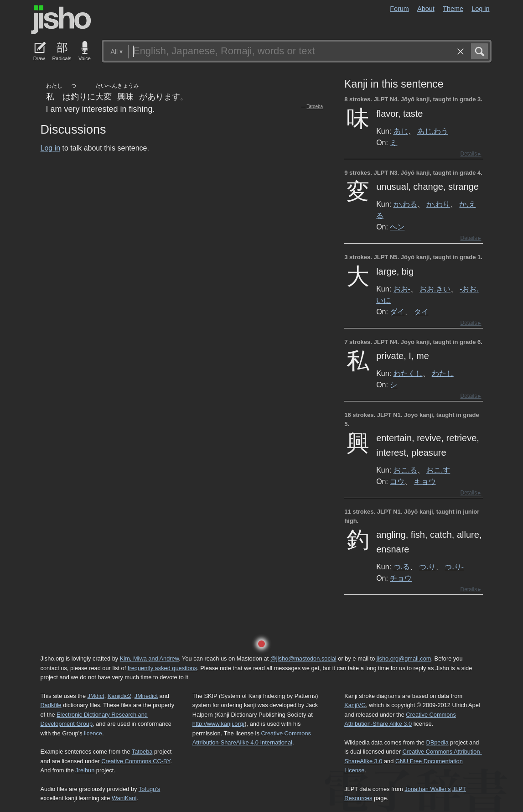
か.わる (405, 204)
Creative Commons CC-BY (136, 761)
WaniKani (124, 798)
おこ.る (405, 470)
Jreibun (85, 770)
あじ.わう (433, 131)
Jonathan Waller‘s (427, 789)
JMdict (96, 696)
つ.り (427, 567)
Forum (399, 9)
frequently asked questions (162, 668)
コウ (397, 481)
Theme (453, 9)
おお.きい (435, 289)
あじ (401, 131)
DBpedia (437, 742)
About (426, 9)
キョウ (425, 481)
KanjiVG (355, 705)
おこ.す (438, 470)
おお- (402, 289)
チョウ (401, 578)
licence (93, 733)
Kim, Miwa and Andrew (149, 658)
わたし (443, 373)
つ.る (402, 567)
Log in (480, 9)
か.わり (438, 204)
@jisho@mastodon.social (303, 658)
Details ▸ (471, 154)
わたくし (408, 373)
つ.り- (454, 567)
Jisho (61, 20)
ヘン (397, 227)
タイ (421, 312)
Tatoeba (315, 107)
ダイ (397, 312)
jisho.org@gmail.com (404, 658)
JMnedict (146, 696)
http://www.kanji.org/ (219, 724)
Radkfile (51, 705)
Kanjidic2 (119, 696)
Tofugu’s (149, 789)
